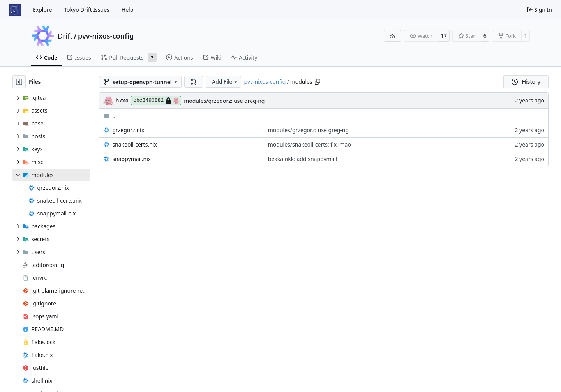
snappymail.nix (131, 159)
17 (444, 36)
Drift (65, 36)
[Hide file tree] (19, 82)
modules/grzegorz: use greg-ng (224, 101)
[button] (194, 82)
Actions (179, 57)
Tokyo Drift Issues (87, 10)
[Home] (15, 10)
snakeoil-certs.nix (134, 144)
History (526, 82)
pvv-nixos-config (106, 36)
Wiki (212, 57)
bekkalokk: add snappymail (303, 159)
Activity (244, 57)
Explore (42, 10)
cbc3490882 (156, 101)
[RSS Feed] (393, 36)
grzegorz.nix (128, 130)
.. (109, 116)
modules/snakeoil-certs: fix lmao (310, 144)
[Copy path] (318, 82)
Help (128, 10)
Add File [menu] (225, 82)
